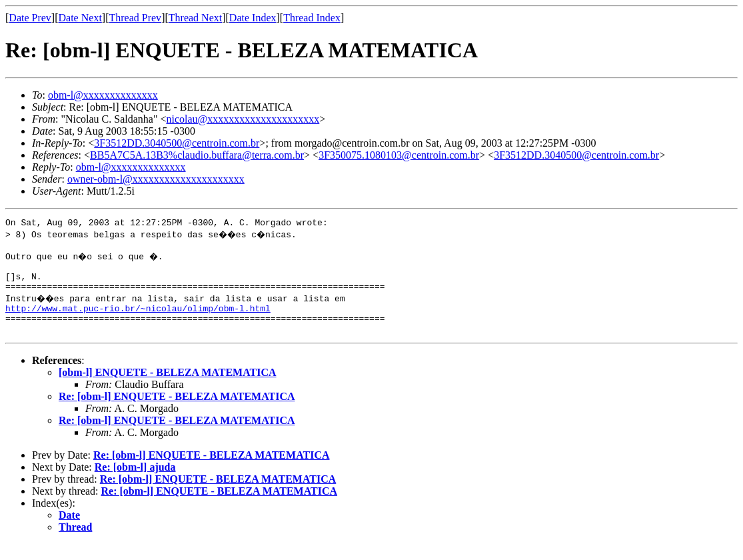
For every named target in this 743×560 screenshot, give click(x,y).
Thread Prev (135, 18)
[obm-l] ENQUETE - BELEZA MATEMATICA (168, 388)
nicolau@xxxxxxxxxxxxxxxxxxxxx (243, 119)
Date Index (253, 18)
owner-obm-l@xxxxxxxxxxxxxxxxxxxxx (156, 179)
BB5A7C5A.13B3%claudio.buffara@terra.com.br (197, 155)
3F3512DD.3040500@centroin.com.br (177, 143)
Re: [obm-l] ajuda (135, 483)
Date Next (80, 18)
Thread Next (195, 18)
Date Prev (30, 18)
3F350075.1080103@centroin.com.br (399, 155)
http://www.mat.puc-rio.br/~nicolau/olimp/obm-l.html (138, 320)
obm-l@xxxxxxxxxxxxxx (103, 95)
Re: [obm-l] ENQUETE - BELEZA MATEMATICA (177, 412)
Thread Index (312, 18)
